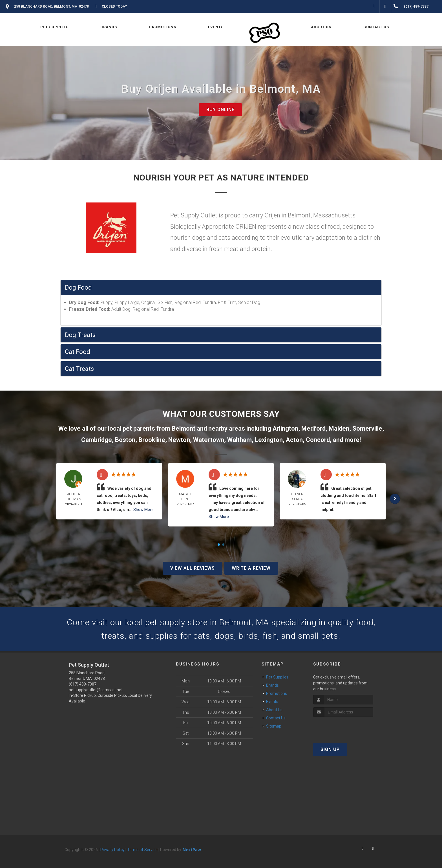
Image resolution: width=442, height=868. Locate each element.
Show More (143, 510)
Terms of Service (142, 850)
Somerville (367, 429)
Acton (294, 440)
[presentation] (343, 727)
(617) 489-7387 (83, 684)
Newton (179, 440)
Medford (313, 429)
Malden (339, 429)
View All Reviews (193, 568)
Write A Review (251, 568)
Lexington (269, 440)
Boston (125, 440)
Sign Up (330, 749)
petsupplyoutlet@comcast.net (96, 690)
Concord (318, 440)
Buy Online (220, 110)
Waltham (239, 440)
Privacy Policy (112, 850)
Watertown (209, 440)
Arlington (285, 429)
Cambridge (97, 440)
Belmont (184, 429)
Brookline (152, 440)
